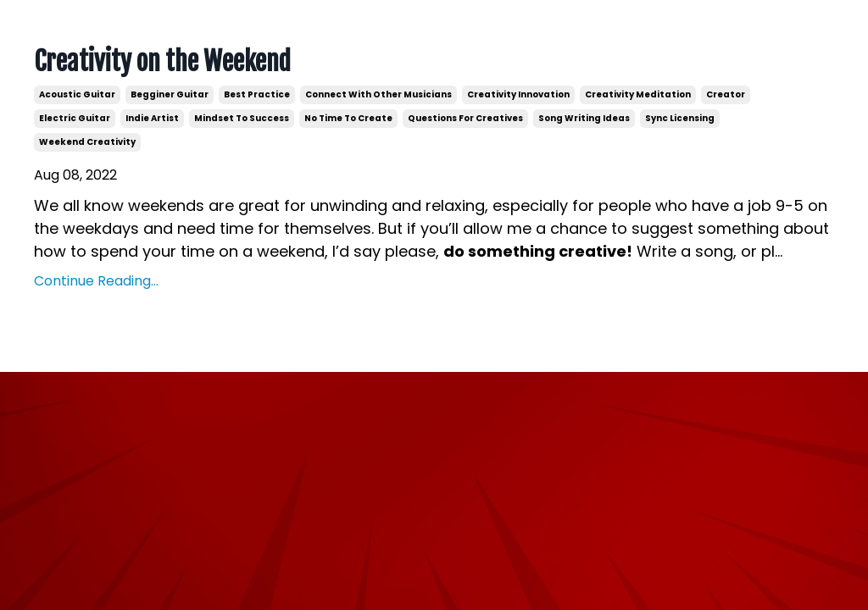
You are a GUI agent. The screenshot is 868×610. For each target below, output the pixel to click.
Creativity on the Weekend (162, 62)
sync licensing (680, 118)
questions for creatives (465, 118)
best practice (257, 94)
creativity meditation (638, 94)
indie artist (152, 118)
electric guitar (75, 118)
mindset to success (242, 118)
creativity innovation (518, 94)
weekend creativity (87, 142)
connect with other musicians (378, 94)
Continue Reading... (96, 281)
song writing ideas (584, 118)
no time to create (348, 118)
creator (726, 94)
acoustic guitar (77, 94)
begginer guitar (170, 94)
